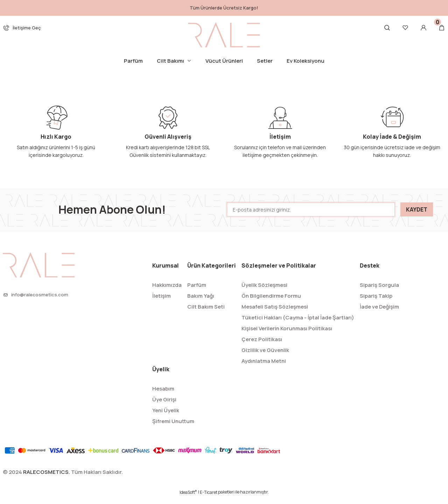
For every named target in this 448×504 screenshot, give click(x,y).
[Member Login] (423, 28)
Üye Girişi (164, 406)
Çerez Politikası (262, 346)
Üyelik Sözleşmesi (264, 292)
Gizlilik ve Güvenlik (265, 357)
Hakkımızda (167, 292)
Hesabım (163, 395)
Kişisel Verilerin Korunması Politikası (287, 335)
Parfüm (197, 292)
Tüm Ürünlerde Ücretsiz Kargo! (224, 8)
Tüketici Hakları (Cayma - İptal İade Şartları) (298, 324)
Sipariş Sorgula (379, 292)
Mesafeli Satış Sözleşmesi (275, 313)
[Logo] (224, 35)
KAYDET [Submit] (417, 216)
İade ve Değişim (379, 313)
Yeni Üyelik (166, 417)
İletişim (162, 302)
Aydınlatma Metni (264, 368)
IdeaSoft (188, 499)
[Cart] (442, 28)
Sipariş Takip (376, 302)
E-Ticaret (209, 499)
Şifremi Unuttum (173, 428)
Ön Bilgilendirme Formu (271, 302)
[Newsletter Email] (311, 216)
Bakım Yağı (201, 302)
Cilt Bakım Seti (206, 313)
